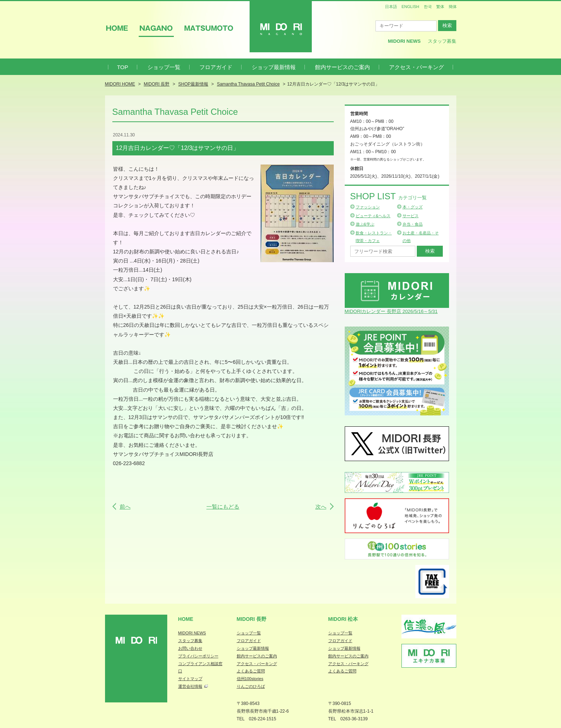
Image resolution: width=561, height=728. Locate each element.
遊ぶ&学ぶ (365, 224)
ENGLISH (410, 7)
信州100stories (250, 679)
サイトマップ (190, 679)
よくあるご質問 (251, 671)
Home (186, 619)
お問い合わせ (190, 648)
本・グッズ (413, 207)
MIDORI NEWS (192, 633)
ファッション (368, 207)
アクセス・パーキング (416, 67)
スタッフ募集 (442, 41)
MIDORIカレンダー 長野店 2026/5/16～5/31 (391, 311)
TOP (123, 67)
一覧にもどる (223, 507)
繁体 (440, 7)
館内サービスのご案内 (343, 67)
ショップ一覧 (164, 67)
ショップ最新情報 (274, 67)
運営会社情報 (190, 686)
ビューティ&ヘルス (373, 216)
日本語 (391, 7)
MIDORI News (404, 41)
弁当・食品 (413, 224)
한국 (428, 7)
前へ (125, 507)
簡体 (453, 7)
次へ (321, 507)
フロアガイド (216, 67)
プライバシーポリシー (198, 656)
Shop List (388, 196)
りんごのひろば (251, 686)
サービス (411, 216)
